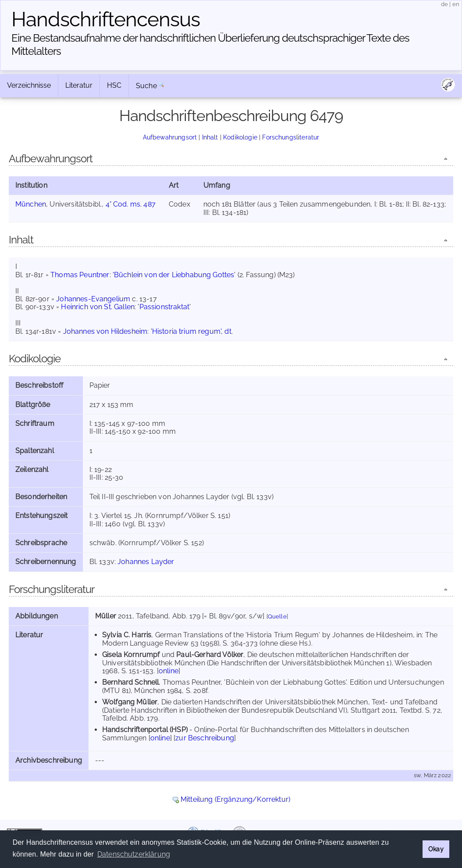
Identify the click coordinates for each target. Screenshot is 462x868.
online (169, 671)
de (444, 4)
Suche (146, 86)
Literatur (79, 85)
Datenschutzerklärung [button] (134, 854)
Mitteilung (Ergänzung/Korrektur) (235, 799)
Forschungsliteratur (291, 137)
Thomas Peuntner (80, 275)
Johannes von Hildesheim (105, 331)
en (456, 4)
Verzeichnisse (29, 85)
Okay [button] (436, 849)
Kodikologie (240, 137)
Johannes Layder (146, 562)
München (31, 204)
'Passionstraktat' (164, 307)
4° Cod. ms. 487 (131, 204)
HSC (114, 85)
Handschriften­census (106, 19)
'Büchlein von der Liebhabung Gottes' (174, 275)
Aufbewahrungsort (170, 137)
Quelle (277, 616)
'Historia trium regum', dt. (192, 331)
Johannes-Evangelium (93, 299)
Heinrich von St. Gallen (98, 307)
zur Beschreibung (205, 738)
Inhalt (210, 137)
